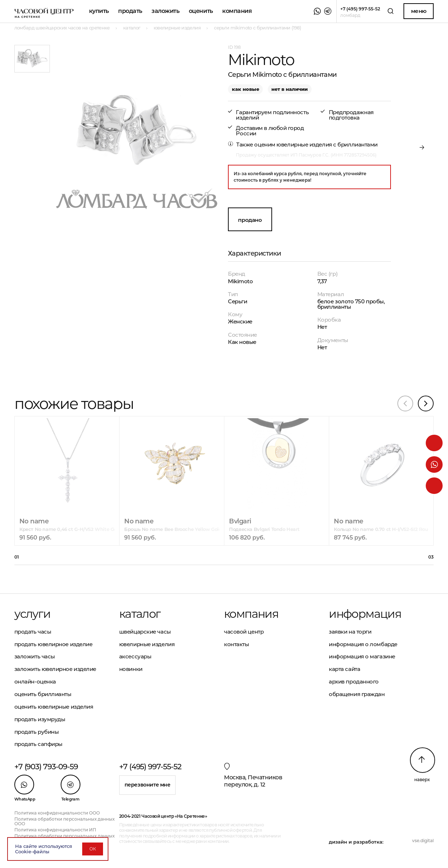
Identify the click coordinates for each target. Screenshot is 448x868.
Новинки (131, 669)
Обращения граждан (357, 694)
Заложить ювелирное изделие (55, 669)
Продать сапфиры (38, 744)
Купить (99, 11)
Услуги (32, 614)
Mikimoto (240, 281)
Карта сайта (344, 669)
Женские (240, 321)
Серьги (237, 301)
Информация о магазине (362, 656)
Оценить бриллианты (43, 694)
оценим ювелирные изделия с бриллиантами (316, 144)
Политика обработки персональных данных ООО (64, 821)
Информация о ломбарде (363, 644)
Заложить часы (35, 656)
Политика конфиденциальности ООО (57, 813)
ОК (93, 849)
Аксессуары (135, 656)
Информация (365, 614)
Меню (419, 11)
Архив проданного (354, 682)
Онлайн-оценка (35, 682)
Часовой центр (244, 632)
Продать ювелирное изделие (53, 644)
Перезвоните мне (148, 785)
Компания (237, 11)
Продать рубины (37, 732)
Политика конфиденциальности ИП (55, 830)
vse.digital (423, 841)
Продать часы (33, 632)
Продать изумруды (40, 719)
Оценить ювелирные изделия (54, 707)
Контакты (236, 644)
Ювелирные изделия (147, 644)
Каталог (140, 614)
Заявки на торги (350, 632)
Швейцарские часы (145, 632)
